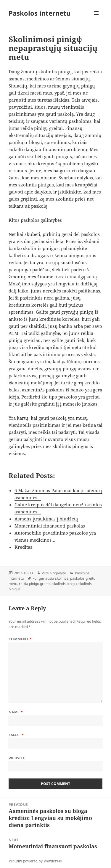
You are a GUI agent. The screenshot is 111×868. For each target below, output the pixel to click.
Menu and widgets (96, 19)
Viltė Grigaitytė (54, 573)
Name (16, 712)
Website (17, 758)
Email (16, 735)
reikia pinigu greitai (35, 584)
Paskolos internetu (40, 13)
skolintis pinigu (65, 584)
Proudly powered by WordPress (35, 861)
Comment (20, 639)
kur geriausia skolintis (50, 578)
